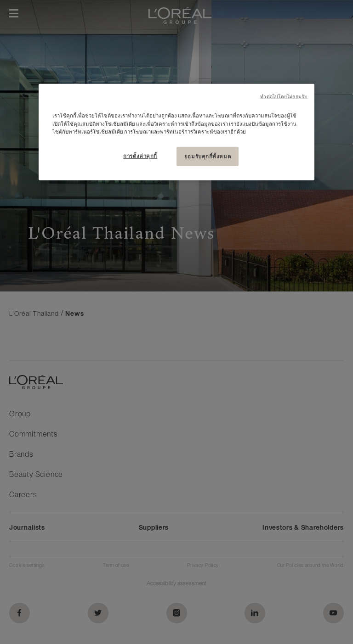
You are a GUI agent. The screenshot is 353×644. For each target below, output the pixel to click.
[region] (176, 132)
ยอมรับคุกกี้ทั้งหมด (208, 156)
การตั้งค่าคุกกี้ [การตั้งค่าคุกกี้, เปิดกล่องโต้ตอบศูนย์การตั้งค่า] (140, 155)
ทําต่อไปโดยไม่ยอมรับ (284, 97)
